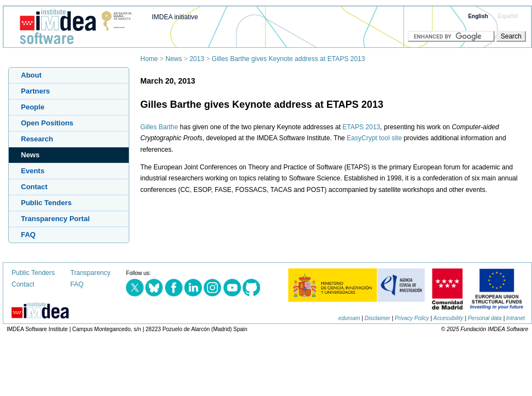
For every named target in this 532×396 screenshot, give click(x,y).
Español (508, 16)
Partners (35, 91)
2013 (197, 59)
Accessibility (448, 318)
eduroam (349, 318)
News (174, 59)
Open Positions (47, 123)
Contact (34, 187)
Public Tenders (46, 203)
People (33, 107)
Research (37, 139)
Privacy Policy (412, 318)
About (31, 75)
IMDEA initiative (175, 17)
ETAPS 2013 (361, 127)
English (478, 16)
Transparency (91, 273)
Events (33, 171)
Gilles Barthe (159, 127)
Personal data (485, 318)
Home (149, 59)
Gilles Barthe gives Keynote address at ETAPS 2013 (289, 59)
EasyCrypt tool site (374, 138)
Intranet (515, 318)
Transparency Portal (55, 219)
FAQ (28, 235)
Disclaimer (378, 318)
